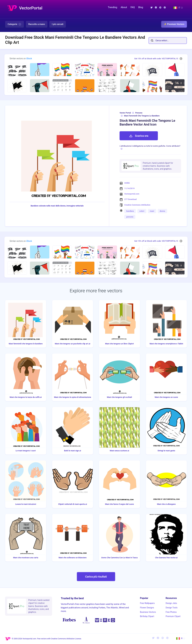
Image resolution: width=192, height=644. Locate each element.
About (124, 7)
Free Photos (171, 612)
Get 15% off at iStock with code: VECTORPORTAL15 (156, 59)
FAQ (133, 7)
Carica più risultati (96, 577)
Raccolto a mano (37, 24)
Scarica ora (139, 136)
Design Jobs (171, 603)
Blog (141, 7)
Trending (112, 7)
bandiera (130, 211)
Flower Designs (147, 608)
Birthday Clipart (147, 616)
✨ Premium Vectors (174, 24)
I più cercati (58, 24)
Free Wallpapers (147, 603)
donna (162, 211)
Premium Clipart (173, 616)
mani (152, 211)
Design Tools (172, 608)
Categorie (15, 24)
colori (142, 211)
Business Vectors (148, 612)
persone (130, 217)
